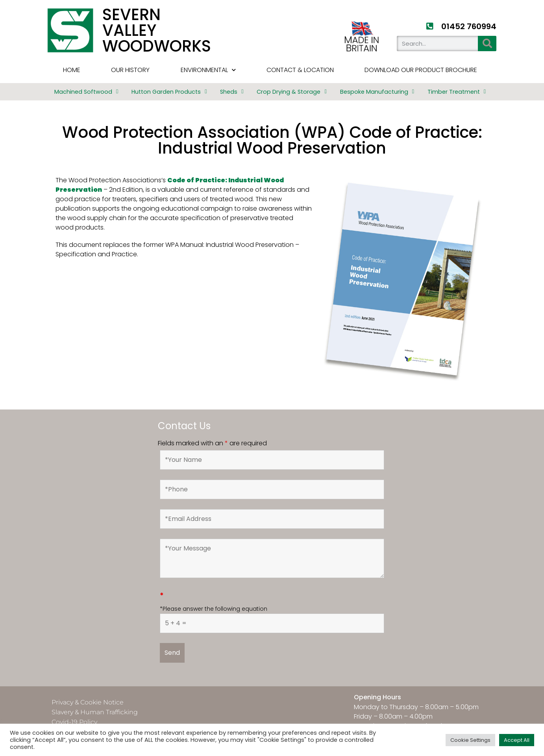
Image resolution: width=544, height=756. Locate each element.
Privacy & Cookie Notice (88, 702)
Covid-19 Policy (74, 722)
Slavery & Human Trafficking (95, 712)
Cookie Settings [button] (470, 740)
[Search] (487, 44)
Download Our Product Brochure (421, 70)
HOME (72, 70)
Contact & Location (300, 70)
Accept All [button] (517, 740)
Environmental (208, 70)
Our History (130, 70)
